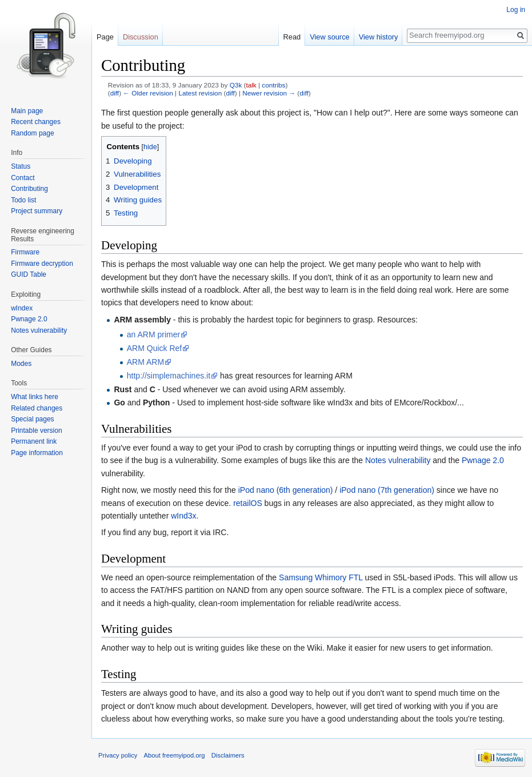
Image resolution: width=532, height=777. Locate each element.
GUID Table (29, 274)
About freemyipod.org (175, 755)
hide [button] (150, 147)
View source (329, 37)
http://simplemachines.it (169, 376)
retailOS (248, 503)
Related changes (37, 408)
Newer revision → (269, 93)
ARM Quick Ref (154, 348)
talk (251, 85)
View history (379, 37)
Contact (23, 178)
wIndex (22, 308)
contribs (273, 85)
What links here (35, 397)
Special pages (32, 419)
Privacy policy (118, 755)
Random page (32, 133)
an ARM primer (153, 334)
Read (292, 37)
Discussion (141, 37)
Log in (516, 10)
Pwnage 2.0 (483, 460)
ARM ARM (145, 362)
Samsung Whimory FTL (321, 577)
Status (21, 166)
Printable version (36, 431)
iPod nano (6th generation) (286, 490)
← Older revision (148, 93)
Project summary (37, 211)
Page (105, 37)
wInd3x (183, 516)
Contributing (29, 189)
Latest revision (200, 93)
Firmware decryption (42, 264)
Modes (21, 364)
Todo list (23, 200)
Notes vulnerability (398, 460)
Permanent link (34, 441)
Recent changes (36, 122)
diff (115, 93)
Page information (37, 453)
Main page (27, 111)
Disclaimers (228, 755)
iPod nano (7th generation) (387, 490)
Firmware (25, 252)
